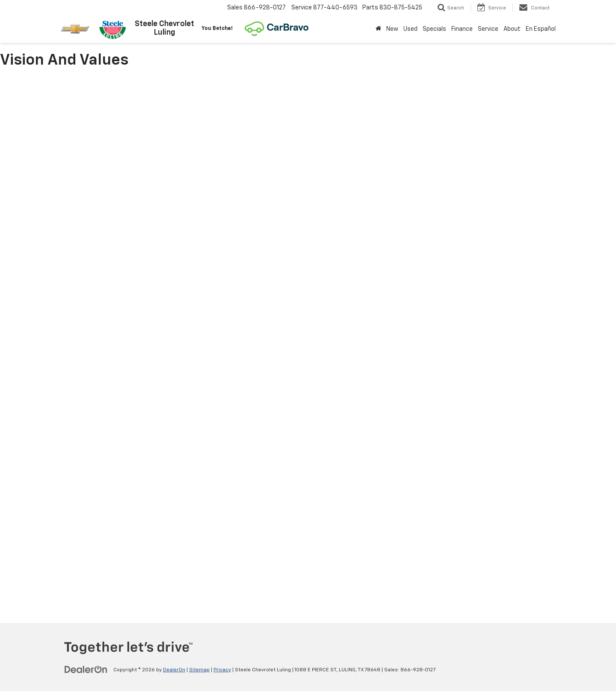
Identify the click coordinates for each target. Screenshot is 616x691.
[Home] (378, 29)
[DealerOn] (86, 670)
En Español (541, 29)
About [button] (512, 29)
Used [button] (410, 29)
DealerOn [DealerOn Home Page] (174, 670)
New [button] (392, 29)
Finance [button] (462, 29)
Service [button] (488, 29)
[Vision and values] (308, 341)
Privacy (222, 670)
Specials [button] (434, 29)
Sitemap (199, 670)
